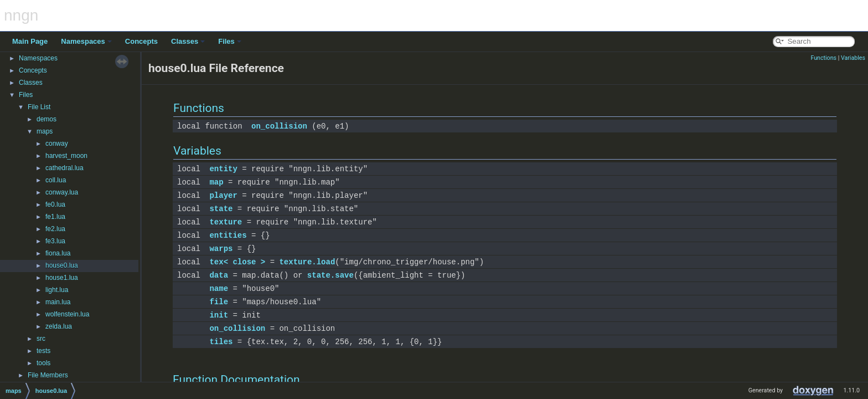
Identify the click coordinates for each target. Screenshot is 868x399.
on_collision (279, 126)
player (223, 195)
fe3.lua (55, 241)
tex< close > (237, 262)
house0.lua (62, 265)
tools (43, 363)
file (219, 302)
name (219, 288)
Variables (853, 58)
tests (43, 351)
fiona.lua (58, 253)
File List (39, 107)
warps (221, 249)
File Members (48, 375)
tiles (221, 342)
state (221, 209)
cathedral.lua (64, 168)
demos (46, 119)
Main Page (30, 41)
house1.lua (62, 278)
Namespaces (86, 41)
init (219, 315)
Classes (188, 41)
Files (230, 41)
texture (226, 222)
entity (223, 169)
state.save (330, 275)
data (219, 275)
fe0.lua (55, 204)
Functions (823, 58)
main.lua (58, 302)
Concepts (141, 41)
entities (228, 235)
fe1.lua (55, 217)
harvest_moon (66, 156)
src (41, 339)
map (216, 182)
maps (45, 131)
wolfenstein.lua (67, 314)
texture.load (307, 262)
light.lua (57, 290)
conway (57, 144)
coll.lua (56, 180)
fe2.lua (55, 229)
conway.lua (62, 192)
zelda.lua (59, 326)
